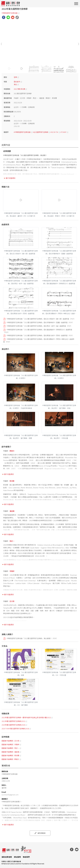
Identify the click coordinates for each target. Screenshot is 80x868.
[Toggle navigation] (77, 4)
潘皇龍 (12, 511)
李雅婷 (12, 571)
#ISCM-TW (54, 132)
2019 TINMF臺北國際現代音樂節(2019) (15, 729)
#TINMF (63, 132)
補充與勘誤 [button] (41, 833)
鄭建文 (12, 451)
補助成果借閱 (7, 857)
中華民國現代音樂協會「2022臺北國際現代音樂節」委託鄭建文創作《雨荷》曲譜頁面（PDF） (40, 335)
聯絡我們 (26, 857)
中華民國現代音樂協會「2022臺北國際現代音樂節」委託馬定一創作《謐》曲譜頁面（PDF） (39, 326)
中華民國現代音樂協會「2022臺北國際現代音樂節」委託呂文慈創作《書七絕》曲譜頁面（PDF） (41, 319)
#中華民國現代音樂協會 (22, 132)
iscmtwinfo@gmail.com (10, 795)
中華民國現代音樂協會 (10, 13)
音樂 (15, 77)
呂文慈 (12, 601)
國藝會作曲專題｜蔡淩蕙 (10, 755)
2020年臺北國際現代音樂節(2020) (13, 725)
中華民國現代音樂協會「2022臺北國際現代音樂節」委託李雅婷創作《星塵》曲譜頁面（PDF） (40, 322)
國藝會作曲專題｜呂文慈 (10, 741)
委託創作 (17, 82)
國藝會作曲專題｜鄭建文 (10, 759)
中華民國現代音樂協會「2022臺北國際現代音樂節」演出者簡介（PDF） (32, 638)
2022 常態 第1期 (19, 89)
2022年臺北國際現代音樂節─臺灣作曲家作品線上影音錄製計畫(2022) (26, 717)
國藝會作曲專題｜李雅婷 (10, 744)
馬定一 (12, 541)
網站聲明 (17, 857)
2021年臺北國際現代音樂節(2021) (13, 721)
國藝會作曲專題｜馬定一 (10, 748)
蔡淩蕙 (12, 481)
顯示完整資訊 (11, 178)
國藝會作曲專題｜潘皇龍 (10, 752)
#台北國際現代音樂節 (41, 132)
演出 (15, 84)
